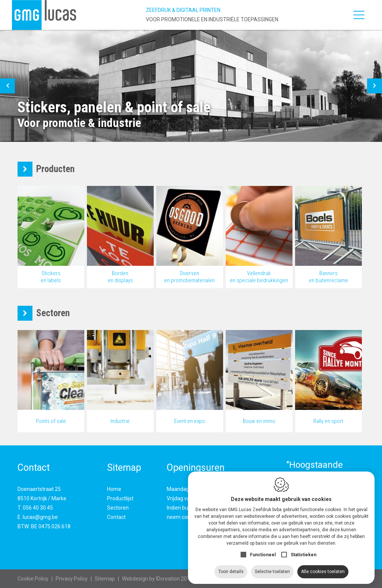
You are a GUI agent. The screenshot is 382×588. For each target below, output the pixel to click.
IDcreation (151, 579)
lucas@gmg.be (40, 517)
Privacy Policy (72, 579)
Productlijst (120, 498)
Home (114, 489)
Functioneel (263, 551)
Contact (116, 517)
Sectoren (118, 508)
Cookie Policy (33, 579)
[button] (7, 86)
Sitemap (105, 579)
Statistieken (303, 551)
